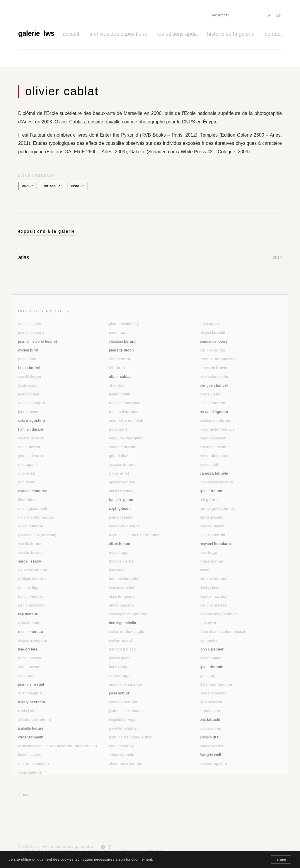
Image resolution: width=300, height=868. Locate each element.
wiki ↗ (28, 186)
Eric (210, 720)
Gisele (211, 491)
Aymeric (32, 491)
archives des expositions (118, 34)
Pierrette (121, 350)
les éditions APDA (177, 34)
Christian (122, 341)
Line (28, 649)
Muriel (31, 632)
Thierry (32, 702)
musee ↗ (52, 186)
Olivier (120, 377)
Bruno (29, 368)
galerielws (36, 33)
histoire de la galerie (231, 34)
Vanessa (214, 473)
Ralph (120, 508)
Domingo (123, 623)
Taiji (28, 614)
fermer (281, 859)
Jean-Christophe (37, 341)
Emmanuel (214, 341)
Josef (119, 693)
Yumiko (210, 737)
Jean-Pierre (31, 684)
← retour (25, 795)
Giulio (212, 667)
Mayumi (215, 544)
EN (279, 16)
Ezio (31, 421)
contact (273, 34)
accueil (71, 34)
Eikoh (120, 544)
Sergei (30, 561)
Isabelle (31, 728)
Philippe (214, 385)
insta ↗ (77, 186)
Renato (214, 412)
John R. (212, 649)
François (121, 500)
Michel (28, 350)
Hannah (31, 429)
